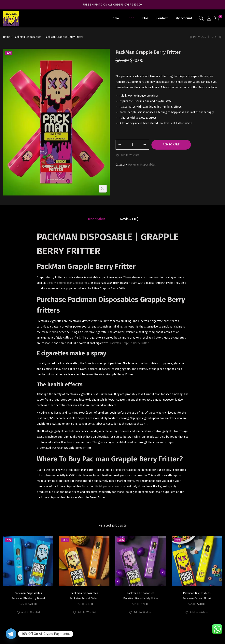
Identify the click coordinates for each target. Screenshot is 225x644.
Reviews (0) (128, 220)
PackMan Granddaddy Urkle (141, 599)
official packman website (109, 487)
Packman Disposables (27, 37)
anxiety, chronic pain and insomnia (68, 284)
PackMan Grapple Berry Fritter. (129, 344)
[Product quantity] (132, 146)
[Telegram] (11, 634)
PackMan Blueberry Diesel (28, 599)
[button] (127, 156)
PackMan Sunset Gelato (84, 599)
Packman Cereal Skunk (197, 599)
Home (7, 37)
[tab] (97, 220)
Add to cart (171, 146)
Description (97, 220)
